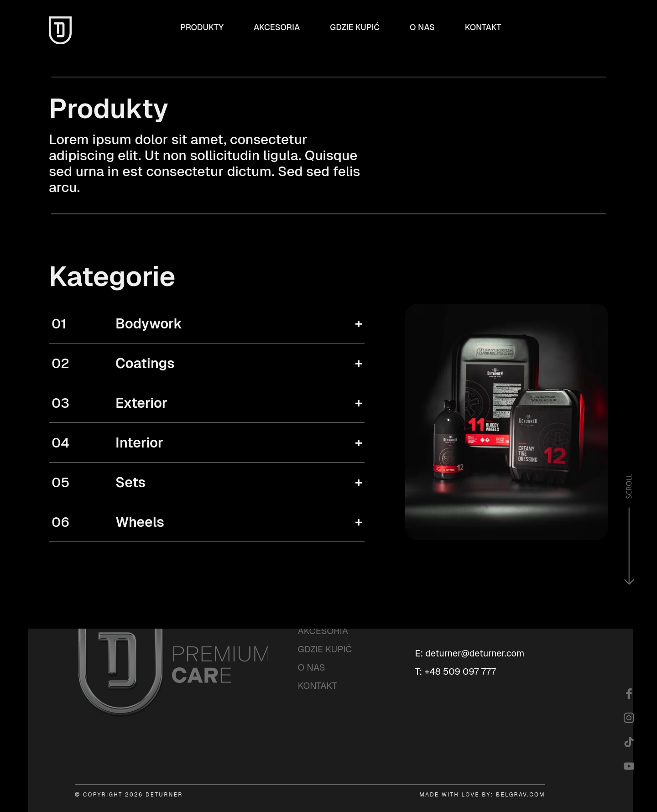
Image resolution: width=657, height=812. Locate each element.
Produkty (202, 27)
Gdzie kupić (355, 27)
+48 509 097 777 (460, 671)
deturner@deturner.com (475, 653)
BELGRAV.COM (521, 795)
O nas (422, 27)
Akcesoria (277, 27)
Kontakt (483, 27)
